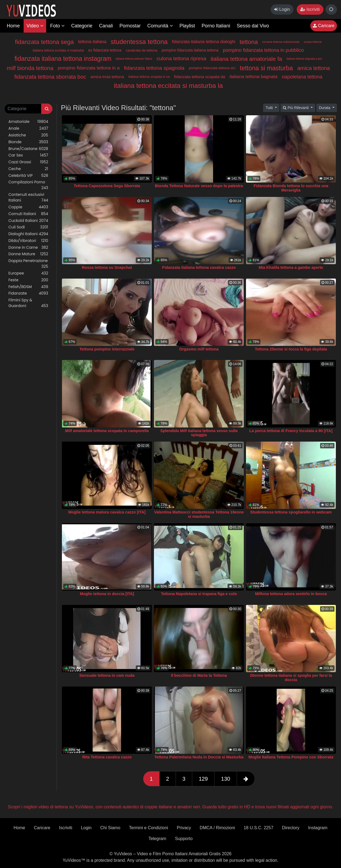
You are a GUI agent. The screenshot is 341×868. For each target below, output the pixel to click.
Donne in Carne (28, 248)
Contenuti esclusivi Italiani (28, 197)
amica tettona (314, 68)
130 (225, 779)
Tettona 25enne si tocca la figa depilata (291, 349)
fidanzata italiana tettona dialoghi (203, 42)
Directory (291, 828)
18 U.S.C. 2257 (258, 828)
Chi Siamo (110, 828)
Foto (57, 26)
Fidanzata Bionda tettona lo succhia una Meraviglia (291, 188)
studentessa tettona (139, 42)
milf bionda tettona (30, 68)
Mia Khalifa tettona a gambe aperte (291, 267)
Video (35, 26)
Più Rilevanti (296, 108)
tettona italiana (92, 42)
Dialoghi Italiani (28, 234)
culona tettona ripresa (181, 58)
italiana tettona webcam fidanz (134, 59)
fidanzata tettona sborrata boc (50, 77)
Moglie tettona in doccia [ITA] (107, 594)
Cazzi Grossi (28, 162)
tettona (249, 42)
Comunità (160, 26)
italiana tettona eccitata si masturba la (168, 86)
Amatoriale (28, 122)
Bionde (28, 142)
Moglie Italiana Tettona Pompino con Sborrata (291, 757)
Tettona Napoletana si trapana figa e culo (199, 594)
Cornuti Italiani (28, 214)
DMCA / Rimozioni (217, 828)
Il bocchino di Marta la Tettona (199, 675)
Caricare (324, 26)
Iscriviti (310, 9)
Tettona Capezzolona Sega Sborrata (107, 186)
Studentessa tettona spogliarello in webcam (291, 512)
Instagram (318, 828)
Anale (28, 128)
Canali (106, 26)
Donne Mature (28, 254)
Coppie (28, 207)
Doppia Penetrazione (28, 264)
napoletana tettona (302, 77)
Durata (325, 108)
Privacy (184, 828)
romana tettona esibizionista (281, 42)
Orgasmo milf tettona (199, 349)
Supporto (184, 839)
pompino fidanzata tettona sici (212, 68)
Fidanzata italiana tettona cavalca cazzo (199, 267)
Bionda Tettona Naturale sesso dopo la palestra (199, 186)
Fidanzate (28, 293)
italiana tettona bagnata (253, 77)
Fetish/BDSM (28, 287)
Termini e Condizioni (149, 828)
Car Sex (28, 155)
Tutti (270, 108)
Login (282, 9)
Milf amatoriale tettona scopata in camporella (107, 431)
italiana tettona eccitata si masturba (58, 50)
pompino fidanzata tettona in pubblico (263, 50)
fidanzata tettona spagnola (154, 68)
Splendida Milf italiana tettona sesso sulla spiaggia (199, 433)
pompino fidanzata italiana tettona (190, 50)
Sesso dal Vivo (253, 26)
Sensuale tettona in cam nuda (107, 675)
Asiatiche (28, 135)
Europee (28, 273)
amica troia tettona (107, 77)
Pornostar (130, 26)
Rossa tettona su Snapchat (107, 267)
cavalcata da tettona (141, 50)
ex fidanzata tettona (105, 50)
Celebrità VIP (28, 176)
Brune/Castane (28, 149)
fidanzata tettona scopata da (200, 77)
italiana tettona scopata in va (149, 77)
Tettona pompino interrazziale (107, 349)
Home (13, 26)
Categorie (82, 26)
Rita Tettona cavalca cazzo (107, 757)
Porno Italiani (216, 26)
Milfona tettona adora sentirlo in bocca (291, 594)
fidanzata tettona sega (44, 42)
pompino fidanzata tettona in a (89, 68)
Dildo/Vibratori (28, 241)
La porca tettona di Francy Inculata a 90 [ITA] (291, 431)
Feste (28, 280)
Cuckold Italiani (28, 221)
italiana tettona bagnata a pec (304, 59)
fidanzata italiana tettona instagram (63, 59)
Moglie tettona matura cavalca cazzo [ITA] (107, 512)
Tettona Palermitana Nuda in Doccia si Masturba (199, 757)
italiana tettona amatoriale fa (246, 59)
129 (203, 779)
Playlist (187, 26)
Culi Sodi (28, 227)
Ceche (28, 169)
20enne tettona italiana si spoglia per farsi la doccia (291, 678)
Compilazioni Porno (28, 185)
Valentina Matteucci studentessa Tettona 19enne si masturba (199, 514)
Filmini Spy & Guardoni (28, 303)
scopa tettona (313, 42)
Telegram (157, 839)
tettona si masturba (266, 68)
